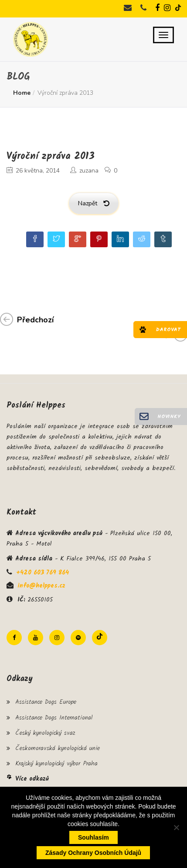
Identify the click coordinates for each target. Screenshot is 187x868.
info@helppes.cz (41, 586)
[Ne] (176, 827)
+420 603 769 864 (42, 573)
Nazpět (94, 203)
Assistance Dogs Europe (46, 702)
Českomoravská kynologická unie (58, 748)
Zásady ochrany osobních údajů (93, 853)
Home (22, 93)
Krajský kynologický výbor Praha (56, 764)
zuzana (89, 171)
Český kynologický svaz (45, 733)
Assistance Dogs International (54, 718)
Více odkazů (32, 779)
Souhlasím (93, 837)
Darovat (168, 330)
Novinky (169, 417)
